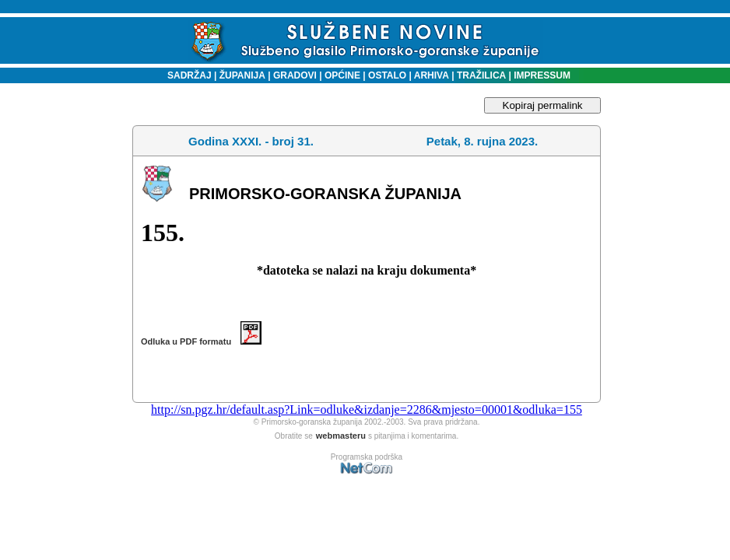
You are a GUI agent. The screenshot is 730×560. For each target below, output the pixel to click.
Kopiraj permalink (543, 105)
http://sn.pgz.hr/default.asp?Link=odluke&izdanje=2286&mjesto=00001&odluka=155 (367, 409)
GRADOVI (295, 75)
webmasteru (341, 436)
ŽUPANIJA (242, 75)
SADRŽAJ (186, 75)
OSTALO (387, 75)
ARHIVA (430, 75)
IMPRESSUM (542, 75)
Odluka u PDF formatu (201, 341)
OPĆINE (342, 75)
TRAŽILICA (481, 75)
